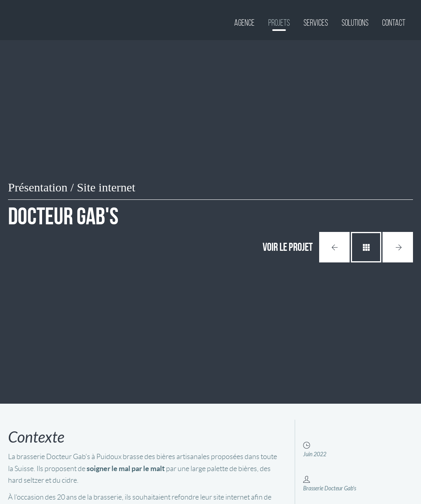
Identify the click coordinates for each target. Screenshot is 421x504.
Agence (244, 23)
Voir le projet (288, 247)
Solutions (355, 23)
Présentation (38, 187)
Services (316, 23)
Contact (394, 23)
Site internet (106, 187)
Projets (279, 23)
